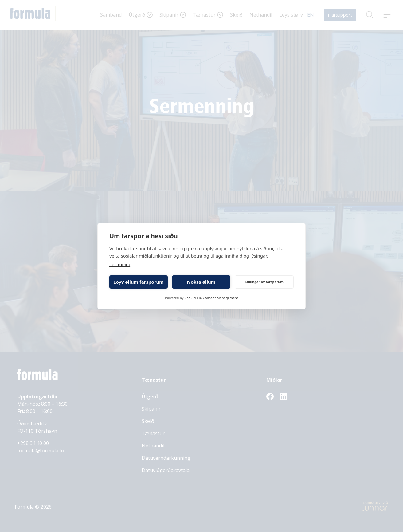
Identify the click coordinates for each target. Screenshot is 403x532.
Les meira (120, 264)
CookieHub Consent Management (211, 298)
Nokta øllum (201, 282)
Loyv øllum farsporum (139, 282)
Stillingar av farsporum (264, 282)
